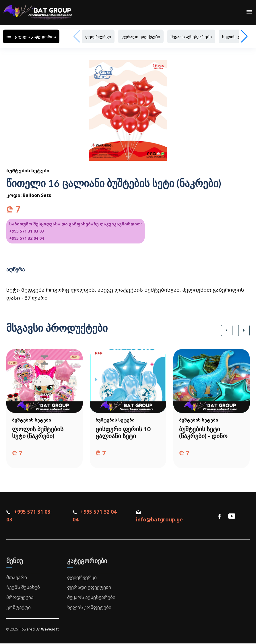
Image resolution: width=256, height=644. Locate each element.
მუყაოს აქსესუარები (191, 37)
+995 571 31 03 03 (27, 231)
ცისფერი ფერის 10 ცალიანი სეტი (124, 433)
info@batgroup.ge (159, 517)
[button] (227, 330)
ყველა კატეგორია (31, 36)
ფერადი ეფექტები (141, 37)
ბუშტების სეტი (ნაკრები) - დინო (204, 433)
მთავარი (17, 578)
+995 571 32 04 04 (27, 238)
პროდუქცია (20, 598)
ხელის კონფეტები (89, 608)
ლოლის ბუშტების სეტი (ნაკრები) (38, 433)
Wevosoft (50, 630)
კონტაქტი (19, 608)
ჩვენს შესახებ (23, 588)
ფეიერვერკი (98, 37)
